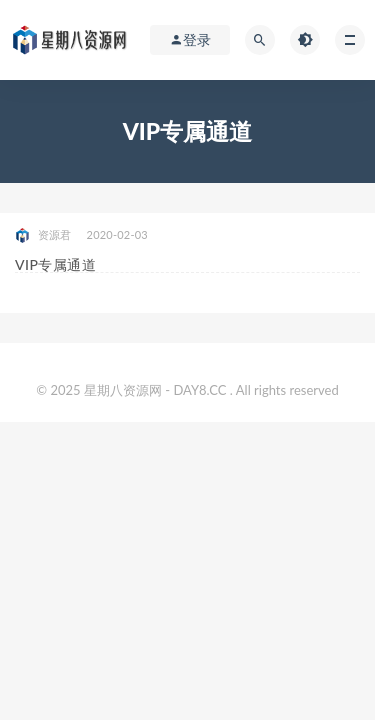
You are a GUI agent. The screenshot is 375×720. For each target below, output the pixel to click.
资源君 (43, 235)
